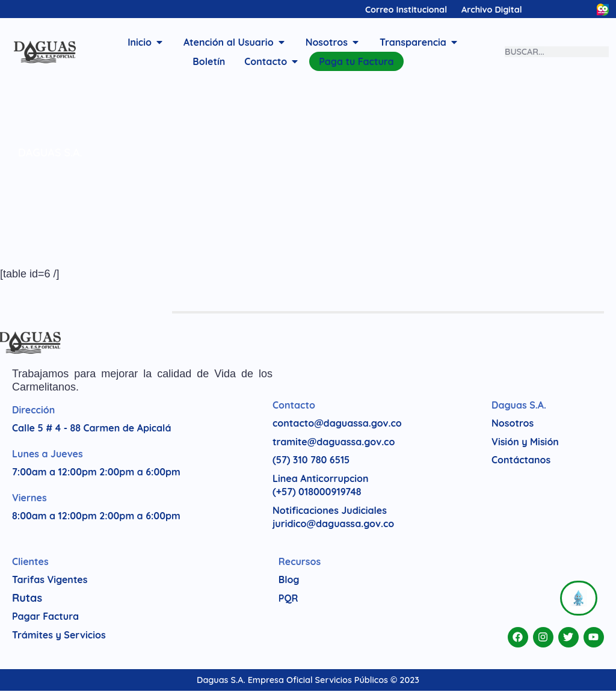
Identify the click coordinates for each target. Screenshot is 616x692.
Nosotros (513, 424)
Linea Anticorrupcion (321, 480)
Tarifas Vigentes (50, 581)
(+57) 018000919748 (317, 493)
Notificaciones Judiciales (330, 511)
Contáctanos (521, 461)
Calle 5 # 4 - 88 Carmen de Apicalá (91, 429)
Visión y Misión (525, 443)
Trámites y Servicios (59, 636)
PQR (288, 599)
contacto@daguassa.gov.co (337, 424)
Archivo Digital (492, 10)
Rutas (27, 599)
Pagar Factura (45, 617)
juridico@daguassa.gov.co (333, 525)
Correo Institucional (406, 10)
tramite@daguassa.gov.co (334, 443)
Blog (289, 581)
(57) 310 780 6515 (311, 461)
